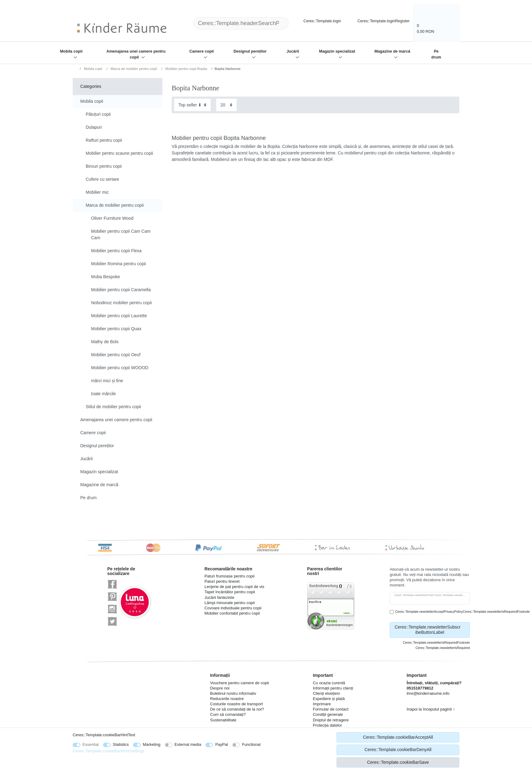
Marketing (152, 744)
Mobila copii (71, 51)
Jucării (293, 51)
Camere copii (202, 51)
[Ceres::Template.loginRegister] (380, 20)
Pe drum (436, 54)
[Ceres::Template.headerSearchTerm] (241, 23)
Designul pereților (250, 51)
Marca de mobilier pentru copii (133, 69)
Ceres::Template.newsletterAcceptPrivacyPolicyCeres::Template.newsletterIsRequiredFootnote (463, 612)
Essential (91, 744)
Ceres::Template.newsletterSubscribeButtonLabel (430, 630)
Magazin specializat (337, 51)
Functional (251, 744)
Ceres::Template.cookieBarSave (398, 762)
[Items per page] (226, 105)
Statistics (121, 744)
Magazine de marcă (393, 51)
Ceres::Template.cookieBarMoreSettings (109, 751)
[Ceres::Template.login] (317, 20)
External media (188, 744)
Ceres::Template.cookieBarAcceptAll (398, 737)
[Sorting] (192, 105)
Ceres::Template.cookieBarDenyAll (398, 750)
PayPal (222, 744)
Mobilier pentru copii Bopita (186, 69)
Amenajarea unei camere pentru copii (136, 54)
